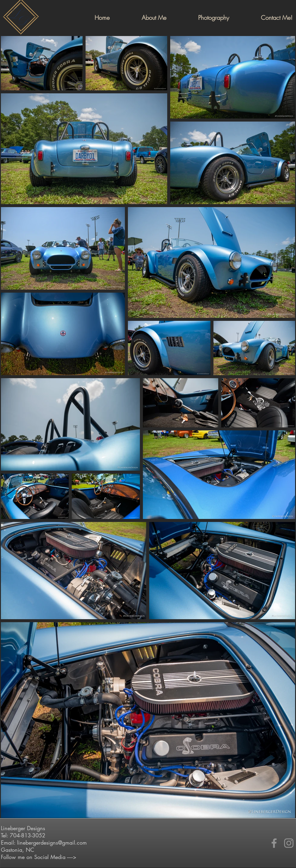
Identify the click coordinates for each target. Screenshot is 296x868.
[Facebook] (274, 843)
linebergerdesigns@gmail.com (52, 842)
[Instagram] (289, 843)
